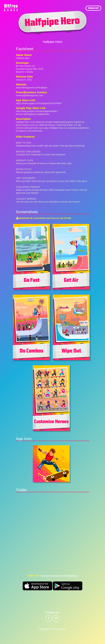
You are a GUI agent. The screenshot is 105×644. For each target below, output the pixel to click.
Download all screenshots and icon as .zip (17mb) (45, 218)
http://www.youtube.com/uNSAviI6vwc (59, 576)
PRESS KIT (93, 8)
